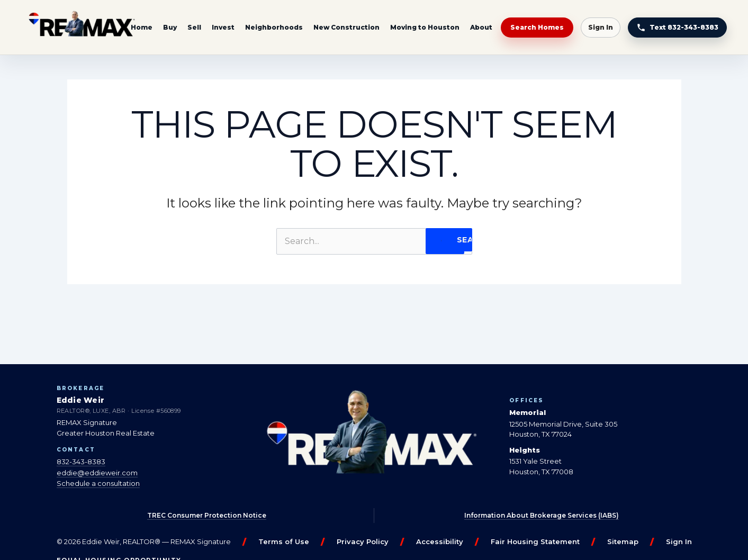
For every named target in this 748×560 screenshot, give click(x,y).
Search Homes (537, 27)
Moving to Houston (425, 27)
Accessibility (440, 541)
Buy (170, 27)
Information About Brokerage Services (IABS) (542, 515)
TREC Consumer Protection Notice (207, 515)
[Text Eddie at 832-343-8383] (677, 28)
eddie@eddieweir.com (97, 473)
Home (142, 27)
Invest (223, 27)
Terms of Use (284, 541)
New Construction (346, 27)
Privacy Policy (363, 541)
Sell (194, 27)
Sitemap (623, 541)
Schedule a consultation (98, 483)
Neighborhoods (274, 27)
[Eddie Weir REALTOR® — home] (82, 27)
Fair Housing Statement (535, 541)
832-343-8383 (81, 462)
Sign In (601, 27)
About (481, 27)
